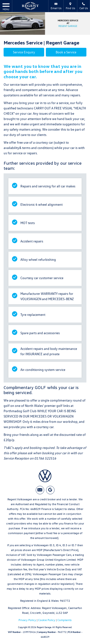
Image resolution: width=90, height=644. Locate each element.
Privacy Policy (27, 620)
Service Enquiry (24, 52)
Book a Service (66, 52)
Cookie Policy (47, 620)
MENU (6, 7)
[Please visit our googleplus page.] (50, 490)
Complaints (64, 620)
